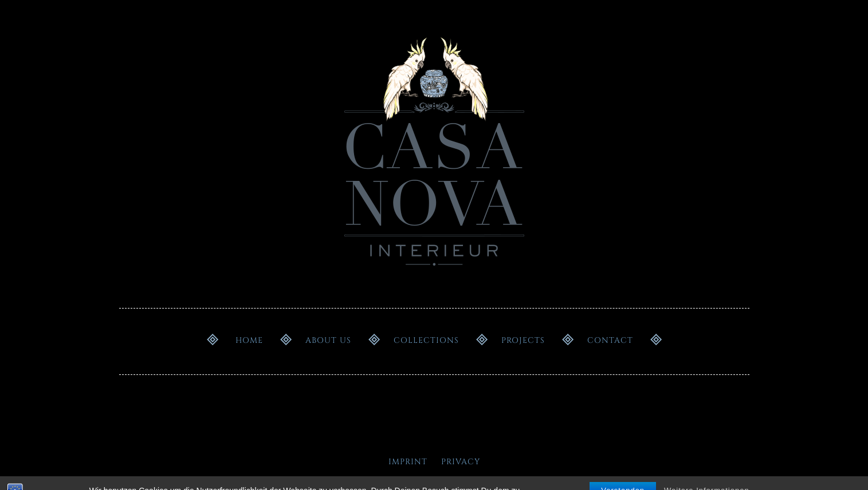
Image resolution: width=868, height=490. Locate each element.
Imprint (408, 462)
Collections (426, 340)
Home (249, 340)
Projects (523, 340)
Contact (610, 340)
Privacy (461, 462)
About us (328, 340)
